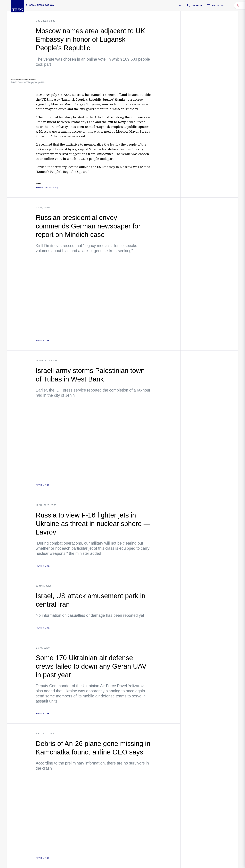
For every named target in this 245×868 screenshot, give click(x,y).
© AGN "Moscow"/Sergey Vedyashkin (28, 82)
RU (181, 6)
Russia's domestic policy (47, 188)
